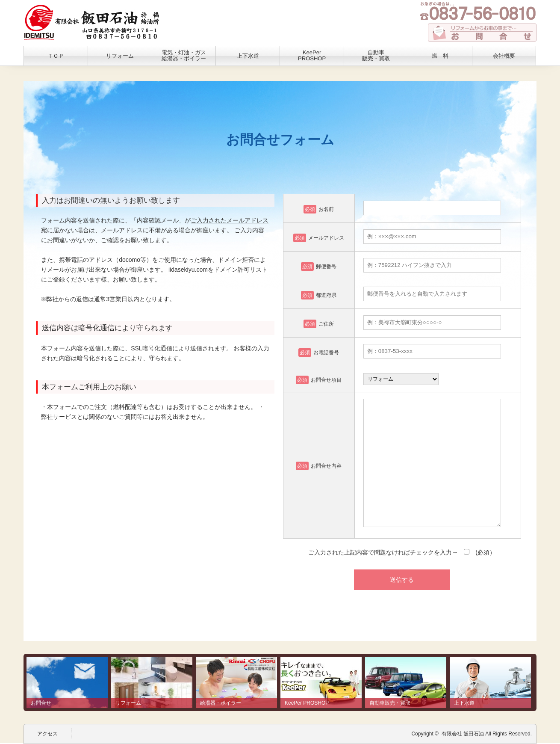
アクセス (47, 734)
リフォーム (120, 56)
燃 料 (440, 56)
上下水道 (248, 56)
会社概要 (504, 56)
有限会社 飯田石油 (463, 734)
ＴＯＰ (56, 56)
